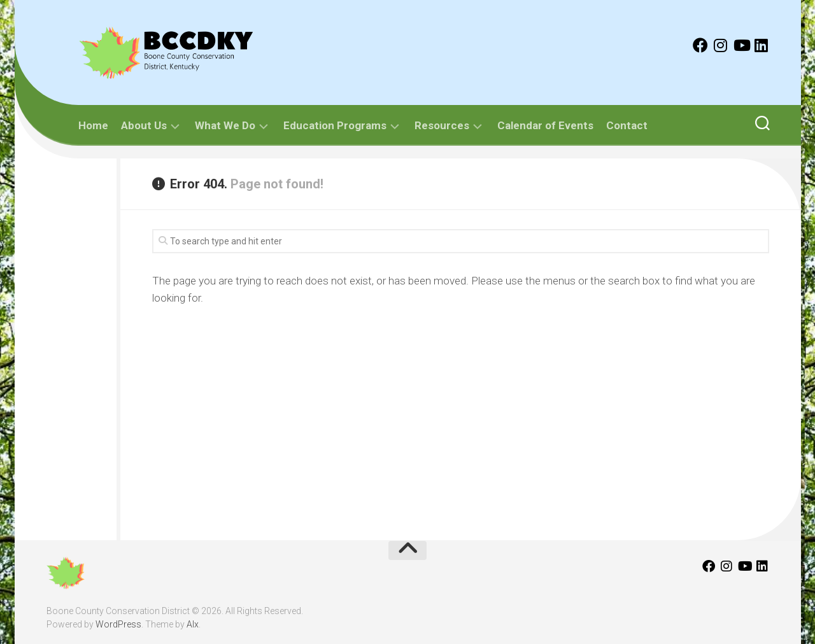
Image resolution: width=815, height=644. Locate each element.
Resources (442, 125)
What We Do (225, 125)
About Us (144, 125)
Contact (627, 125)
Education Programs (335, 125)
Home (93, 125)
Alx (193, 624)
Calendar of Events (545, 125)
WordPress (118, 624)
